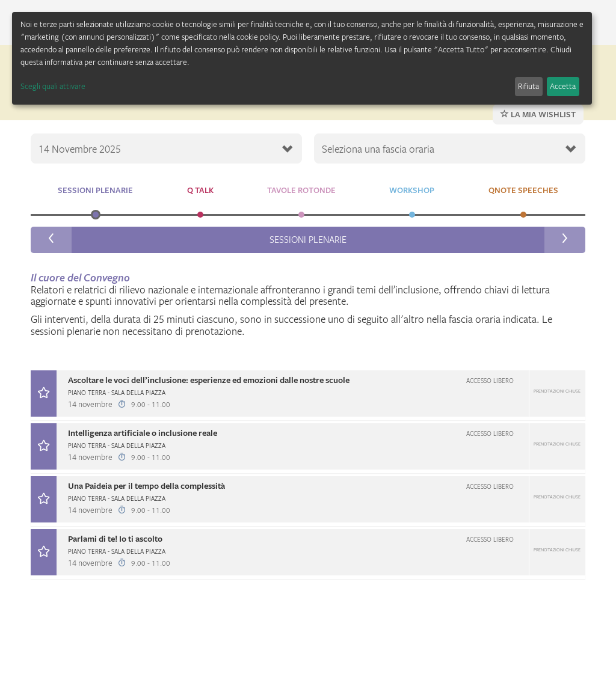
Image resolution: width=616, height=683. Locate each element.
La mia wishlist (538, 114)
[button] (308, 394)
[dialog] (302, 58)
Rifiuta (528, 86)
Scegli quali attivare (53, 86)
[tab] (308, 395)
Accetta (563, 86)
